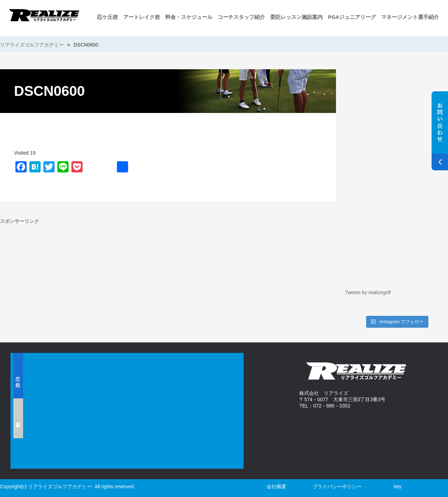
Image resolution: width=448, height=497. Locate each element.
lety (398, 487)
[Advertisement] (82, 274)
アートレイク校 (142, 17)
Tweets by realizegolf (368, 292)
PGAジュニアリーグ (352, 17)
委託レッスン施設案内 (296, 17)
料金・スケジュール (189, 17)
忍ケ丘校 (107, 17)
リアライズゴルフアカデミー (32, 45)
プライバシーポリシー (337, 487)
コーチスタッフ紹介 (241, 17)
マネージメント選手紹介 (410, 17)
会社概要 (276, 487)
